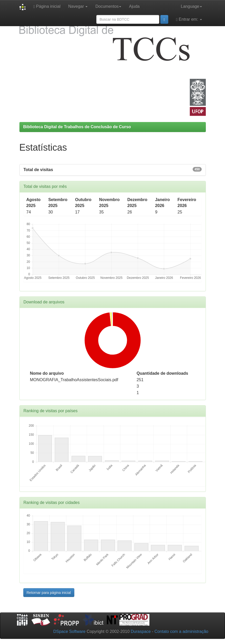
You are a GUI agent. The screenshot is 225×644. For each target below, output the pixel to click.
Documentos (108, 6)
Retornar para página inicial (49, 593)
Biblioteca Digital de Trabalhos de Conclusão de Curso (77, 127)
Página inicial (47, 6)
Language (191, 6)
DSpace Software (70, 631)
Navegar (78, 6)
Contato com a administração (181, 631)
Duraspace (141, 631)
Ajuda (134, 6)
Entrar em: (189, 19)
